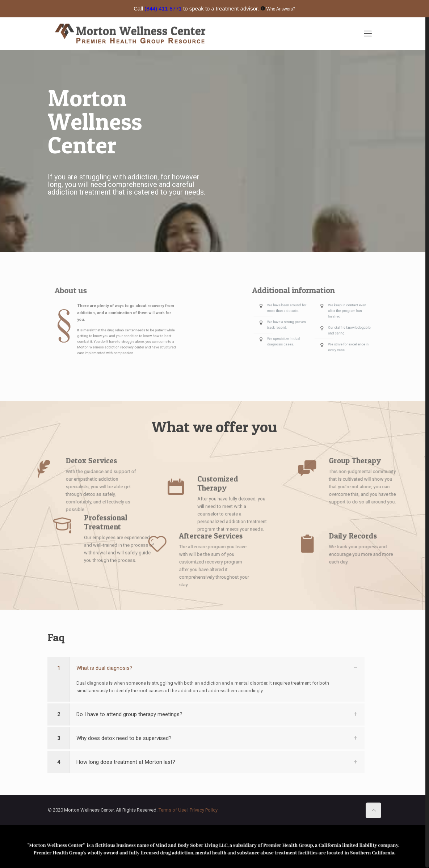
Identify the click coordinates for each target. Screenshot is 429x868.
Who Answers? (281, 9)
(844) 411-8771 (163, 8)
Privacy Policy (204, 810)
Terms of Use (173, 810)
